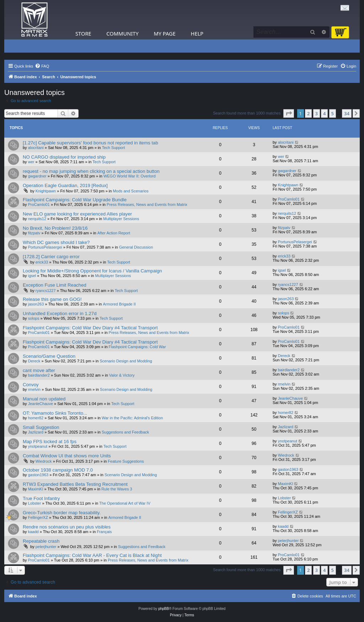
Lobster (35, 503)
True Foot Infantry (41, 498)
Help (197, 33)
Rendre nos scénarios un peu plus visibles (67, 527)
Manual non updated (44, 399)
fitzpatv (34, 233)
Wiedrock (44, 461)
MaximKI (36, 489)
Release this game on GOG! (52, 299)
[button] (289, 113)
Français (104, 532)
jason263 (36, 304)
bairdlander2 (39, 375)
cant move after (39, 370)
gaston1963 (38, 475)
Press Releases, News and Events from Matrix (147, 204)
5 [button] (333, 113)
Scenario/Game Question (49, 356)
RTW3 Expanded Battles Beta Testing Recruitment (75, 484)
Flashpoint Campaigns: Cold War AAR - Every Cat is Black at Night (92, 555)
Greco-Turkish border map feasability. (62, 513)
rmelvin (34, 389)
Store (83, 33)
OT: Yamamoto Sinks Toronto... (55, 413)
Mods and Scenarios (130, 191)
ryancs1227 (46, 291)
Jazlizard (36, 432)
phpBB (164, 609)
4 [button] (324, 113)
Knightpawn (46, 191)
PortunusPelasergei (45, 247)
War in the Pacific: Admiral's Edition (132, 418)
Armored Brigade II (119, 304)
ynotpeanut (38, 446)
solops (34, 318)
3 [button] (317, 113)
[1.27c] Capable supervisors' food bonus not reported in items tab (90, 143)
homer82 (36, 418)
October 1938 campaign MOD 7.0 (58, 470)
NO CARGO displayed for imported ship (64, 157)
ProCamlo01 (39, 204)
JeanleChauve (41, 404)
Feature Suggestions (126, 461)
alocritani (36, 148)
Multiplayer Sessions (121, 219)
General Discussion (136, 247)
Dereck (34, 361)
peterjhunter (46, 547)
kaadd (33, 532)
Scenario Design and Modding (126, 361)
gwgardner (37, 176)
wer (31, 162)
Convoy (31, 385)
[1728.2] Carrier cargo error (51, 257)
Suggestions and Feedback (125, 432)
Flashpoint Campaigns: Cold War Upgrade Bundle (75, 200)
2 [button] (308, 113)
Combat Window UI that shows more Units (67, 456)
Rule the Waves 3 (117, 489)
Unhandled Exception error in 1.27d (60, 313)
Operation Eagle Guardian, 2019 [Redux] (65, 185)
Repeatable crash (41, 541)
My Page (165, 33)
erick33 (42, 262)
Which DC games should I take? (56, 242)
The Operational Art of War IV (125, 503)
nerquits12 (37, 219)
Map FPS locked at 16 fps (50, 442)
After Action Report (114, 233)
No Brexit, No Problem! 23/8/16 (55, 228)
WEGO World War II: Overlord (130, 176)
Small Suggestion (41, 427)
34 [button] (347, 113)
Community (122, 33)
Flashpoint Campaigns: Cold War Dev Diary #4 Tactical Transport (90, 328)
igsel (32, 276)
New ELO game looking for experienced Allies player (77, 214)
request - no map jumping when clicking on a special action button (91, 171)
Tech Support (114, 148)
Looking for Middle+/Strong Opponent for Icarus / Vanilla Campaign (92, 271)
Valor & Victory (122, 375)
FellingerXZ (38, 517)
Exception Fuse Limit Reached (55, 285)
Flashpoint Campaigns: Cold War (137, 347)
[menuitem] (42, 66)
